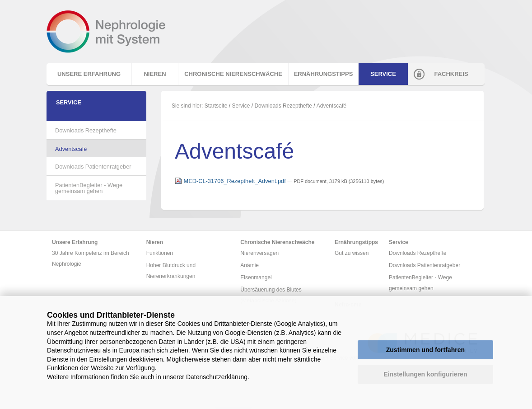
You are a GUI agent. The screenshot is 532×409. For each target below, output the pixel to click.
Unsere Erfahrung (89, 74)
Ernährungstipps (324, 74)
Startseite (216, 106)
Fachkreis (451, 74)
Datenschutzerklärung (217, 377)
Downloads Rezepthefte (283, 106)
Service (383, 74)
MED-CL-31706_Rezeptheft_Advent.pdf (231, 181)
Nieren (155, 74)
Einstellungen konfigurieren (425, 374)
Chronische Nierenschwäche (233, 74)
